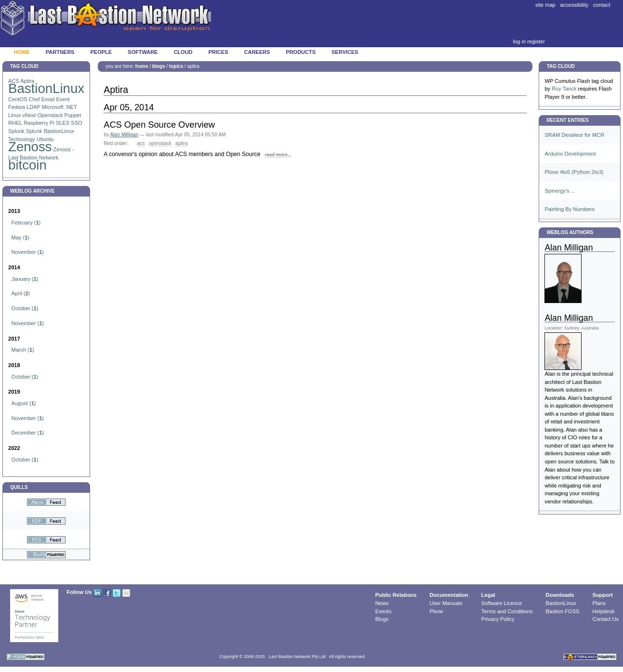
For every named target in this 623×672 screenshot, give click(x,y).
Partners (60, 52)
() (26, 223)
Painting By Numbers (570, 209)
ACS (141, 143)
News (382, 603)
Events (384, 611)
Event (63, 99)
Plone (437, 611)
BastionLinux (46, 88)
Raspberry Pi (39, 123)
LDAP (33, 107)
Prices (219, 52)
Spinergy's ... (560, 191)
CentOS (18, 99)
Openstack (50, 115)
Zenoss (30, 147)
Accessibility (574, 5)
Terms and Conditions (507, 611)
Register (536, 41)
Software (143, 52)
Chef (34, 99)
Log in (519, 41)
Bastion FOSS (563, 611)
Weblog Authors (570, 232)
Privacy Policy (498, 619)
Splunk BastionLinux (50, 131)
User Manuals (446, 603)
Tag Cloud (24, 66)
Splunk (16, 131)
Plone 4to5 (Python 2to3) (574, 172)
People (101, 52)
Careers (257, 52)
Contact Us (605, 619)
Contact (602, 5)
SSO (76, 123)
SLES (63, 123)
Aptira (182, 143)
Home (22, 52)
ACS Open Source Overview (159, 125)
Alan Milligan (124, 135)
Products (301, 52)
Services (345, 52)
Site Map (545, 5)
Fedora (17, 107)
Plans (599, 603)
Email (48, 99)
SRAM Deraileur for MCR (574, 135)
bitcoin (27, 165)
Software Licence (502, 603)
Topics (176, 66)
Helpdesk (603, 611)
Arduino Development (570, 154)
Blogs (159, 66)
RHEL (15, 123)
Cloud (183, 52)
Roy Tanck (564, 89)
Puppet (73, 115)
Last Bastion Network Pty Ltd (297, 657)
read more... (278, 154)
